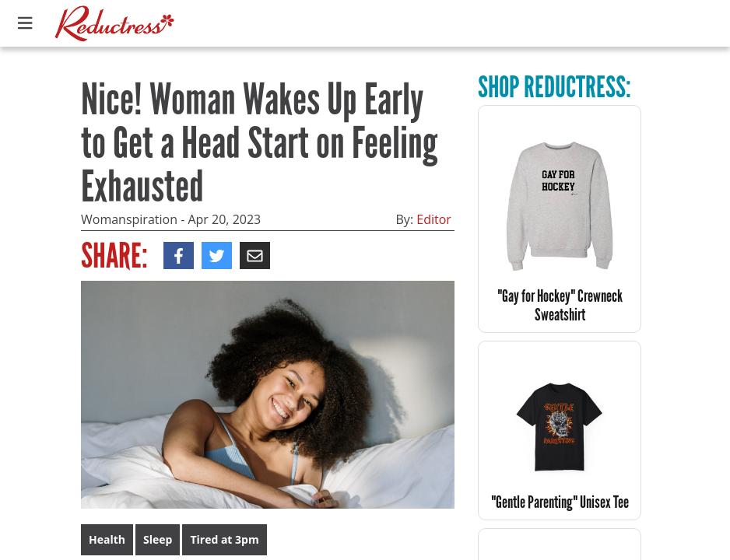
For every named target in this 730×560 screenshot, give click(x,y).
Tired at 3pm (224, 539)
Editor (434, 219)
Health (107, 539)
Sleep (158, 539)
